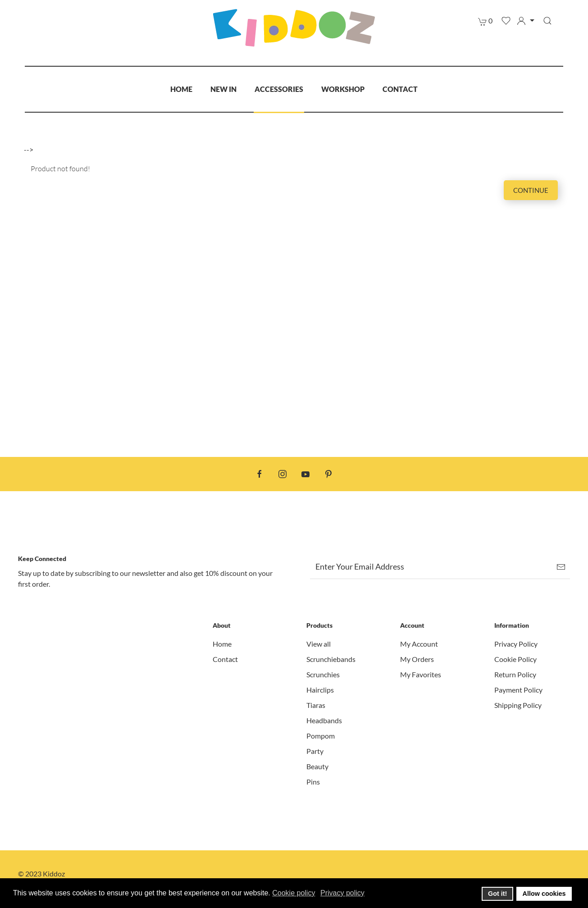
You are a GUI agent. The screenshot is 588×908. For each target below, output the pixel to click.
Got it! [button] (497, 894)
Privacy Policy (516, 644)
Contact (400, 89)
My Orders (417, 659)
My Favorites (421, 674)
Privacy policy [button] (342, 893)
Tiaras (316, 705)
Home (181, 89)
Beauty (317, 766)
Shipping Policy (518, 705)
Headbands (324, 720)
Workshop (343, 89)
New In (223, 89)
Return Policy (515, 674)
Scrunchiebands (331, 659)
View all (319, 644)
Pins (313, 782)
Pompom (321, 736)
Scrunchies (323, 674)
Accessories (279, 89)
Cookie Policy (515, 659)
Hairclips (320, 690)
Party (315, 751)
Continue (531, 190)
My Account (419, 644)
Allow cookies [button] (544, 894)
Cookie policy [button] (294, 893)
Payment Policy (518, 690)
